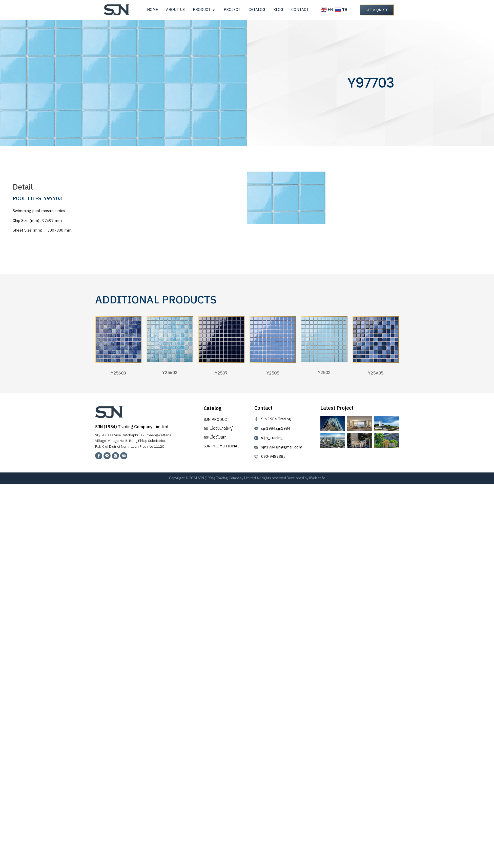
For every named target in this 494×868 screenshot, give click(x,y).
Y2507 (221, 376)
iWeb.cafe (317, 477)
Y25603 (118, 376)
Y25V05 (376, 376)
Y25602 (170, 376)
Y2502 (324, 376)
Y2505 (273, 376)
